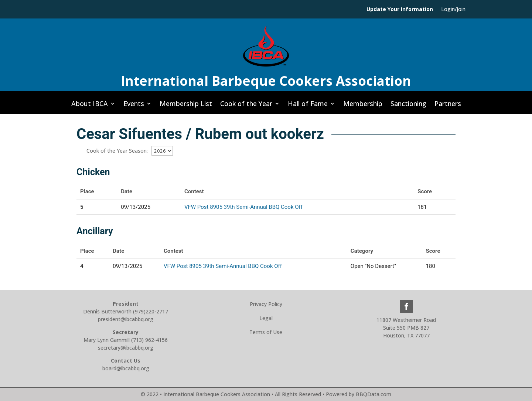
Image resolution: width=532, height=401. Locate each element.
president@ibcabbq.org (126, 319)
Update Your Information (400, 10)
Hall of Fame (308, 106)
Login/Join (453, 10)
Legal (266, 318)
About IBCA (90, 106)
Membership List (186, 106)
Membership (363, 106)
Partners (448, 106)
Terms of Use (266, 332)
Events (134, 106)
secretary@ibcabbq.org (126, 348)
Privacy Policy (266, 304)
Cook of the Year (246, 106)
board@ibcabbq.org (126, 368)
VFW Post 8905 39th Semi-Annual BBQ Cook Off (243, 207)
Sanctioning (408, 106)
